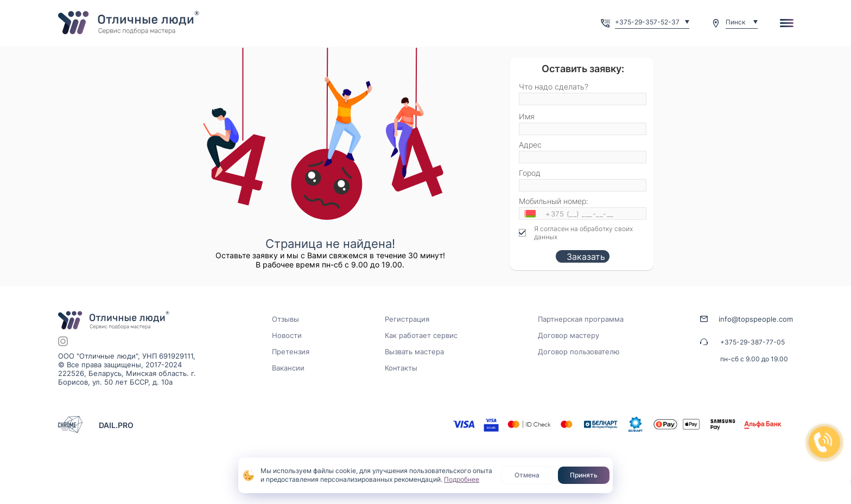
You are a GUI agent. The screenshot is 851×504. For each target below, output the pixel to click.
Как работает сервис (421, 335)
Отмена (527, 475)
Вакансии (288, 368)
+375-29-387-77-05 (752, 342)
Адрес (530, 145)
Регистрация (407, 319)
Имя (527, 116)
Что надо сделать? (554, 87)
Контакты (401, 368)
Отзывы (285, 319)
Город (530, 173)
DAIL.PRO (116, 425)
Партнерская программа (581, 319)
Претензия (291, 352)
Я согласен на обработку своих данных (583, 233)
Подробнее (462, 479)
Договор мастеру (569, 335)
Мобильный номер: (554, 201)
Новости (287, 335)
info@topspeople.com (756, 319)
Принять (584, 475)
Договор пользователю (579, 352)
